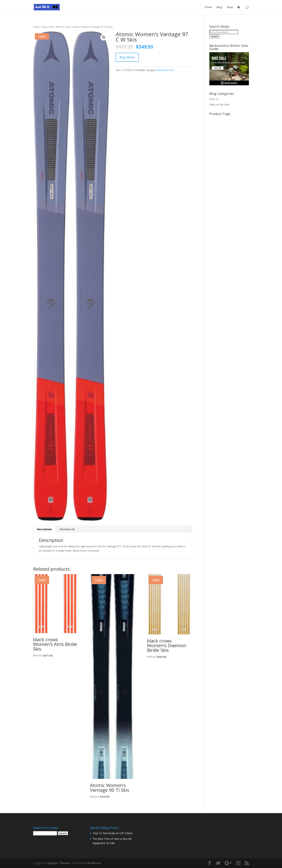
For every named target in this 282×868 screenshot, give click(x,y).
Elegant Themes (59, 863)
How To (214, 99)
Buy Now (127, 57)
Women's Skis (63, 27)
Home (36, 27)
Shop (230, 7)
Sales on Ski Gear (219, 104)
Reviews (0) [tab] (67, 529)
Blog (219, 7)
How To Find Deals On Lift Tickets (113, 833)
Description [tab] (44, 529)
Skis (52, 27)
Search (215, 36)
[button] (104, 37)
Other (208, 7)
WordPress (94, 863)
